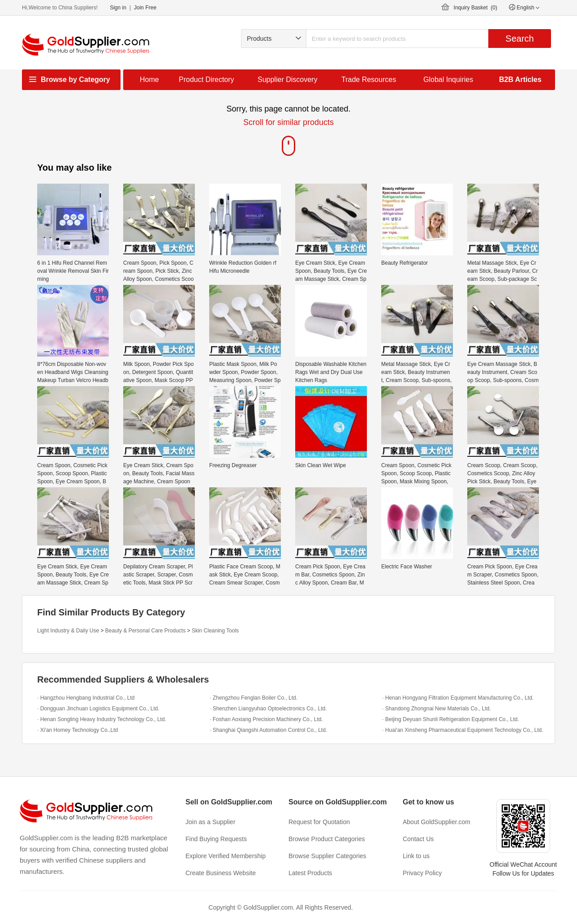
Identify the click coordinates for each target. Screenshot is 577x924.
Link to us (416, 856)
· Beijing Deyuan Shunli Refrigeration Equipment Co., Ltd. (451, 719)
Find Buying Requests (216, 839)
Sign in (118, 8)
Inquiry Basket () (476, 8)
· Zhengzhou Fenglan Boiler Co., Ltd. (254, 698)
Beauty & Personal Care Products (145, 631)
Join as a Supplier (210, 822)
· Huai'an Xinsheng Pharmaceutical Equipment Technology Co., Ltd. (463, 730)
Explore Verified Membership (226, 856)
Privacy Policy (422, 873)
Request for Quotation (319, 822)
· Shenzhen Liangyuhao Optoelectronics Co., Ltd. (268, 709)
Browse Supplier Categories (327, 856)
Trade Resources (369, 80)
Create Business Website (221, 873)
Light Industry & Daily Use (68, 631)
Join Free (145, 8)
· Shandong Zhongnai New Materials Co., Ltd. (437, 709)
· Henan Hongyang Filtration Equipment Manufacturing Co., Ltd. (458, 698)
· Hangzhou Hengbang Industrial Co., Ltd (86, 698)
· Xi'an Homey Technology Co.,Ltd (78, 730)
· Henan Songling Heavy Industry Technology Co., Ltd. (102, 719)
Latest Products (310, 873)
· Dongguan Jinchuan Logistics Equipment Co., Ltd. (98, 709)
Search (519, 39)
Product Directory (207, 80)
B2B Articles (520, 80)
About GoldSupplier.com (437, 822)
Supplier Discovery (287, 80)
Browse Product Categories (327, 839)
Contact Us (418, 839)
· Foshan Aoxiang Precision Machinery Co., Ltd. (266, 719)
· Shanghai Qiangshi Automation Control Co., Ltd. (268, 730)
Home (149, 80)
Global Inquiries (448, 80)
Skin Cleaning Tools (215, 631)
